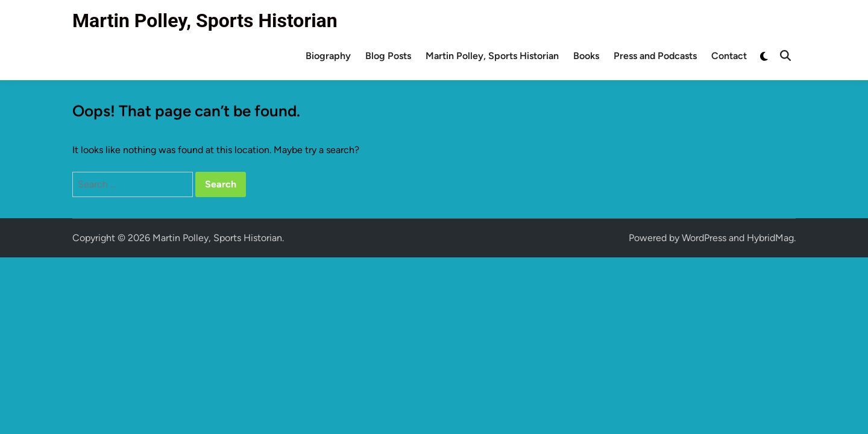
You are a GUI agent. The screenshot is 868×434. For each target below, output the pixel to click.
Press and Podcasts (655, 56)
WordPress (704, 238)
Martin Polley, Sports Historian (205, 20)
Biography (328, 56)
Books (586, 56)
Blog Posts (388, 56)
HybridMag (770, 238)
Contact (729, 56)
